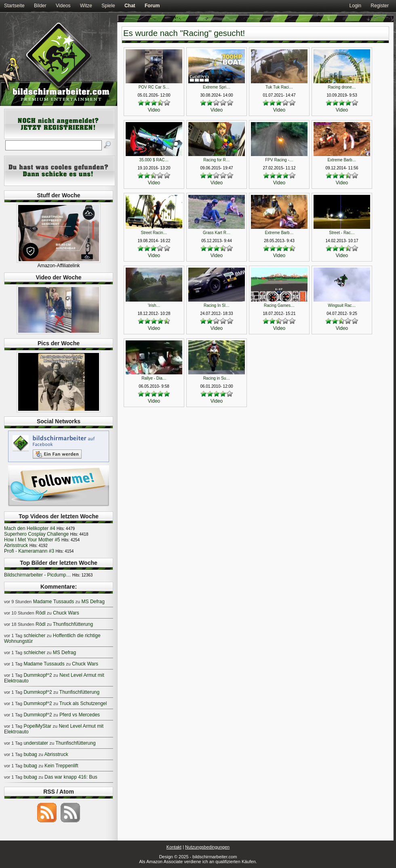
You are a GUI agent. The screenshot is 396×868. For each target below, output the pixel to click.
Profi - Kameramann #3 (29, 551)
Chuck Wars (66, 613)
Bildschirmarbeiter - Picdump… (37, 575)
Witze (86, 6)
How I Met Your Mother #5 (32, 540)
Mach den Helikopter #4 (30, 528)
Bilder (40, 6)
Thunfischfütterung (73, 624)
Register (380, 6)
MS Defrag (93, 602)
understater (36, 743)
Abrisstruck (16, 545)
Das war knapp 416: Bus (71, 777)
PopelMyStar (37, 726)
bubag (30, 754)
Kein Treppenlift (61, 766)
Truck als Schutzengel (83, 703)
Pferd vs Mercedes (80, 715)
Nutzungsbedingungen (207, 847)
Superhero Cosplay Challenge (36, 534)
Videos (63, 6)
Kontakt (174, 847)
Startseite (14, 6)
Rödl (41, 613)
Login (355, 6)
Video (154, 110)
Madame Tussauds (54, 602)
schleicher (34, 636)
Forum (152, 6)
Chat (130, 6)
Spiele (108, 6)
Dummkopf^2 (38, 675)
